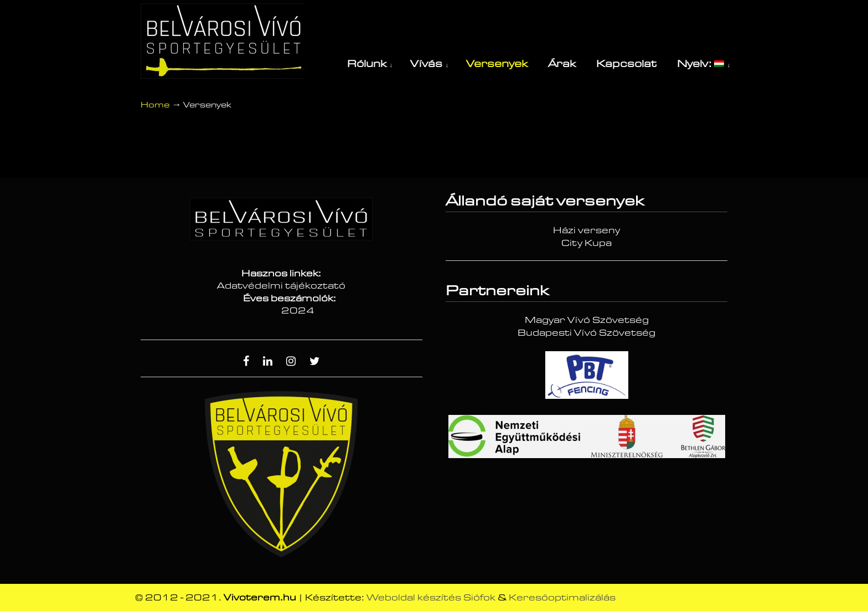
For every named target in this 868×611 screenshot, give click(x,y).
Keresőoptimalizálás (562, 598)
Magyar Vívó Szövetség (587, 320)
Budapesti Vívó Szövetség (587, 333)
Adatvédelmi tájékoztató (281, 286)
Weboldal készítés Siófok (431, 598)
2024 (298, 311)
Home (155, 105)
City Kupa (587, 243)
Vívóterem (224, 41)
